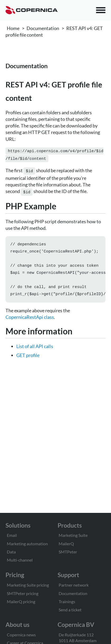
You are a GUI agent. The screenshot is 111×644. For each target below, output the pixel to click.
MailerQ (66, 544)
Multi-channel (20, 560)
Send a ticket (70, 610)
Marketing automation (27, 544)
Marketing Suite (73, 535)
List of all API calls (35, 348)
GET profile (28, 357)
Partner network (74, 585)
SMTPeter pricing (23, 593)
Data (11, 552)
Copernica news (21, 635)
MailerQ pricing (21, 601)
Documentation (43, 28)
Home (13, 28)
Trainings (67, 601)
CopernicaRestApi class (30, 319)
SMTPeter (68, 552)
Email (12, 535)
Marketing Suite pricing (28, 585)
